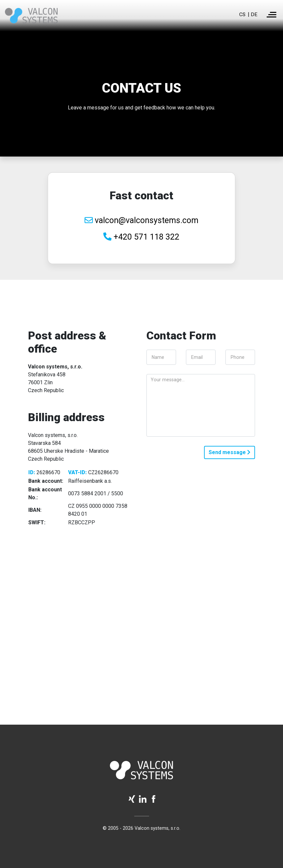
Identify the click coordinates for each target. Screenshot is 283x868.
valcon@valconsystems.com (141, 220)
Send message (230, 452)
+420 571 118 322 (141, 237)
